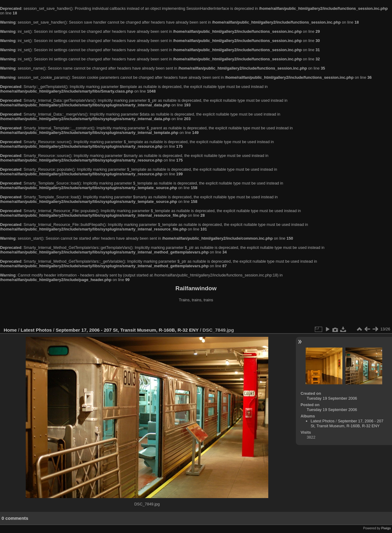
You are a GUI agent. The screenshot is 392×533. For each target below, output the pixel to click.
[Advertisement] (196, 315)
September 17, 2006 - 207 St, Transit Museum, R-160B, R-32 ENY (127, 330)
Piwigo (386, 528)
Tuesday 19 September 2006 (332, 398)
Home (10, 330)
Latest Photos (36, 330)
